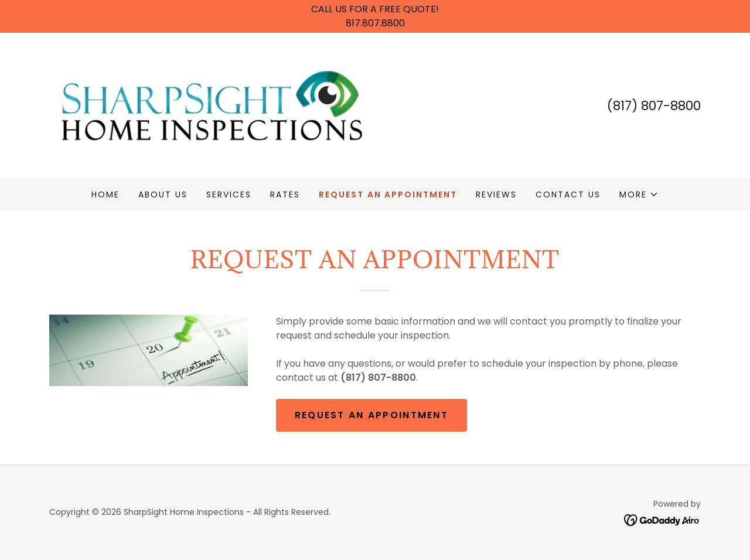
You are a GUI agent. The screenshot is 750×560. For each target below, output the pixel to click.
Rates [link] (285, 194)
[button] (639, 194)
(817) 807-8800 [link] (654, 106)
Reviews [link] (496, 194)
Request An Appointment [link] (388, 194)
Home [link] (105, 194)
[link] (212, 105)
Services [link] (229, 194)
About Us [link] (163, 194)
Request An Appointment (371, 415)
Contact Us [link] (568, 194)
